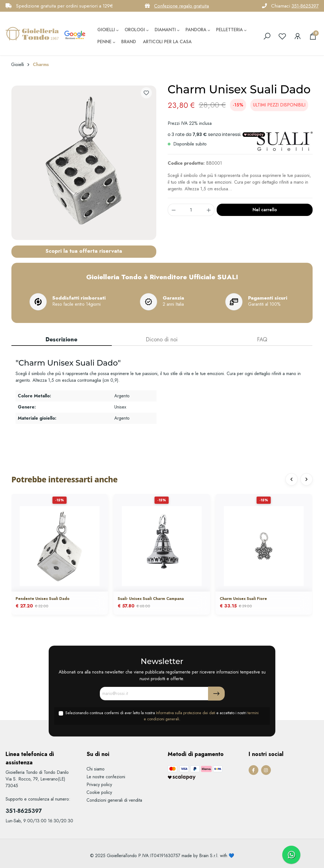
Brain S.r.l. (209, 856)
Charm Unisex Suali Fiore (243, 599)
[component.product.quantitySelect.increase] (209, 210)
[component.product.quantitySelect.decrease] (174, 210)
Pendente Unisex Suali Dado (43, 599)
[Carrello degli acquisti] (313, 36)
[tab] (62, 340)
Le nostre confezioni (106, 777)
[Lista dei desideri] (282, 36)
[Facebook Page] (253, 770)
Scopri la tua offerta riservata (84, 251)
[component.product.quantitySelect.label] (191, 210)
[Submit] (216, 694)
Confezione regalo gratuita (181, 6)
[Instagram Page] (266, 770)
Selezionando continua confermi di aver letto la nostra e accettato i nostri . (162, 716)
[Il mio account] (298, 36)
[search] (267, 36)
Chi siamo (96, 769)
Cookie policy (99, 792)
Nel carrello (265, 210)
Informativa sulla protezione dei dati (186, 713)
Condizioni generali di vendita (114, 800)
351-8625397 (305, 6)
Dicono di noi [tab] (162, 340)
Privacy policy (99, 785)
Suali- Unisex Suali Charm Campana (151, 599)
